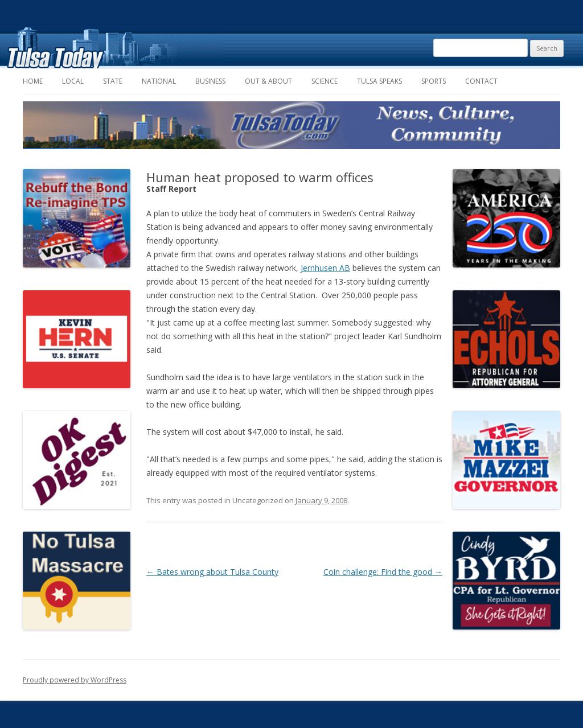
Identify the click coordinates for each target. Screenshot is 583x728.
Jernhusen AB (325, 268)
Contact (481, 81)
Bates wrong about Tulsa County (212, 572)
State (113, 81)
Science (325, 81)
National (159, 81)
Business (210, 81)
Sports (434, 81)
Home (33, 81)
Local (73, 81)
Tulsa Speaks (379, 81)
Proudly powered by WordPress (75, 680)
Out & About (268, 81)
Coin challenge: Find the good (383, 572)
